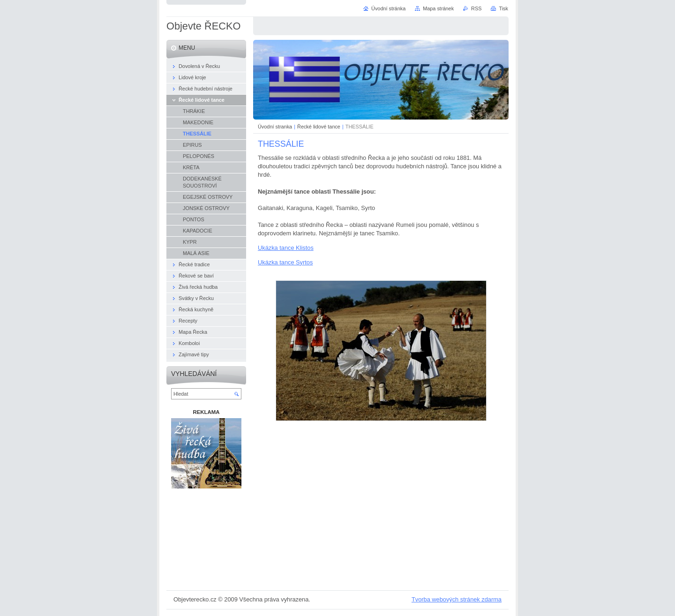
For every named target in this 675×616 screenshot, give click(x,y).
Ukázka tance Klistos (286, 248)
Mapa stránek (438, 8)
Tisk (503, 8)
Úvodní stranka (275, 127)
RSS (476, 8)
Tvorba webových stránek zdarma (457, 599)
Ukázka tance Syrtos (285, 262)
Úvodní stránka (388, 8)
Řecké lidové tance (319, 127)
